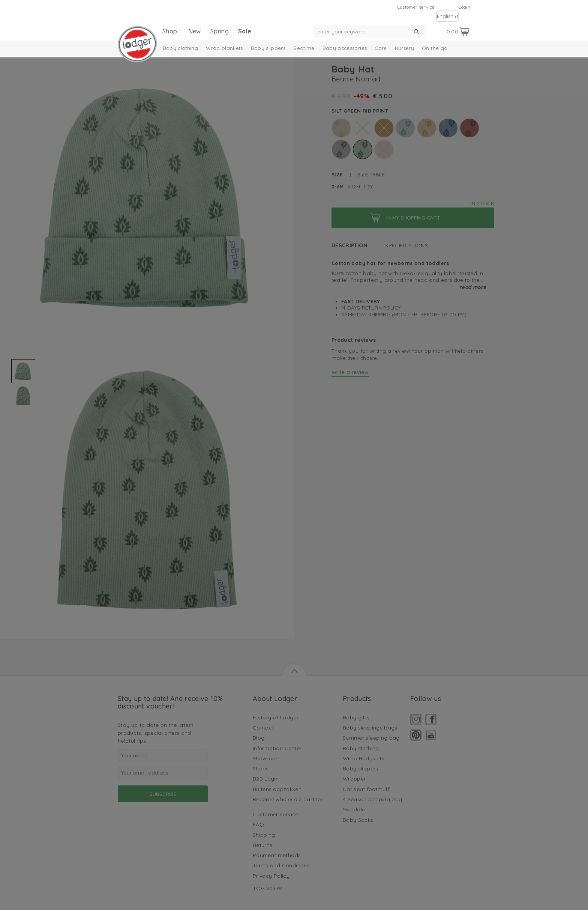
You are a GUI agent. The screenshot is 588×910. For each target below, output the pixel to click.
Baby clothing (181, 48)
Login (464, 7)
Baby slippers (268, 48)
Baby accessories (345, 48)
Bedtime (304, 48)
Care (381, 48)
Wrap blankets (224, 48)
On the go (435, 48)
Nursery (404, 48)
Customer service (416, 7)
